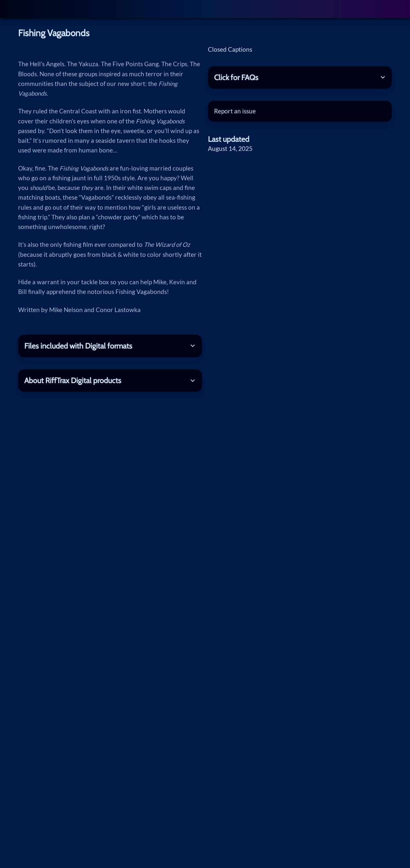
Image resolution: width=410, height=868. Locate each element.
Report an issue (235, 111)
